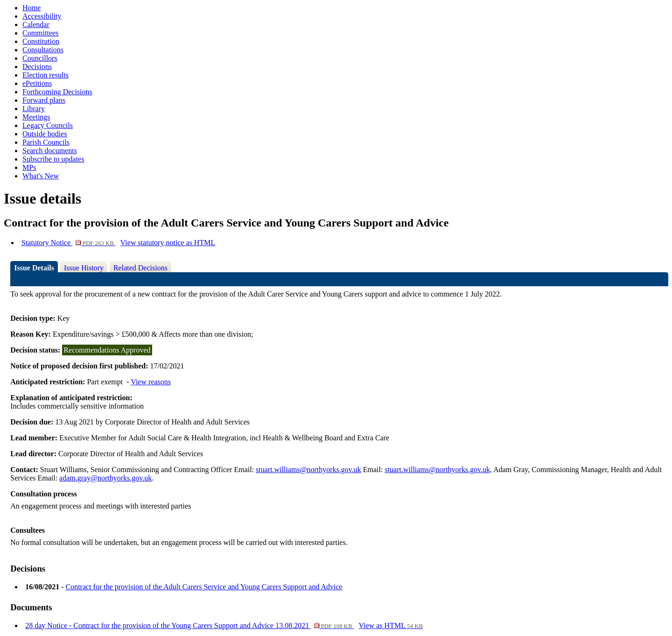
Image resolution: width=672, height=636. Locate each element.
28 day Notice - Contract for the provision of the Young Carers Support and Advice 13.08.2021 (189, 625)
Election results (45, 75)
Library (34, 109)
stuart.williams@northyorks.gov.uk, (438, 470)
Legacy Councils (48, 125)
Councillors (40, 58)
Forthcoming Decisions (57, 92)
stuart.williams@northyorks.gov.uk (308, 470)
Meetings (36, 117)
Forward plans (44, 100)
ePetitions (37, 83)
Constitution (41, 41)
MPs (29, 167)
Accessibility (42, 16)
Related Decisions (140, 268)
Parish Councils (46, 142)
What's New (41, 176)
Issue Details (34, 268)
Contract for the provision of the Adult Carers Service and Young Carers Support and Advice (204, 587)
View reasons (151, 382)
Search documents (50, 151)
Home (31, 8)
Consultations (43, 50)
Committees (40, 33)
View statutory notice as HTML (168, 243)
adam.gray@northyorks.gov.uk (105, 478)
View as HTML (391, 625)
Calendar (36, 25)
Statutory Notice (69, 243)
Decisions (37, 67)
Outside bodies (45, 134)
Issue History (84, 268)
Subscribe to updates (53, 159)
